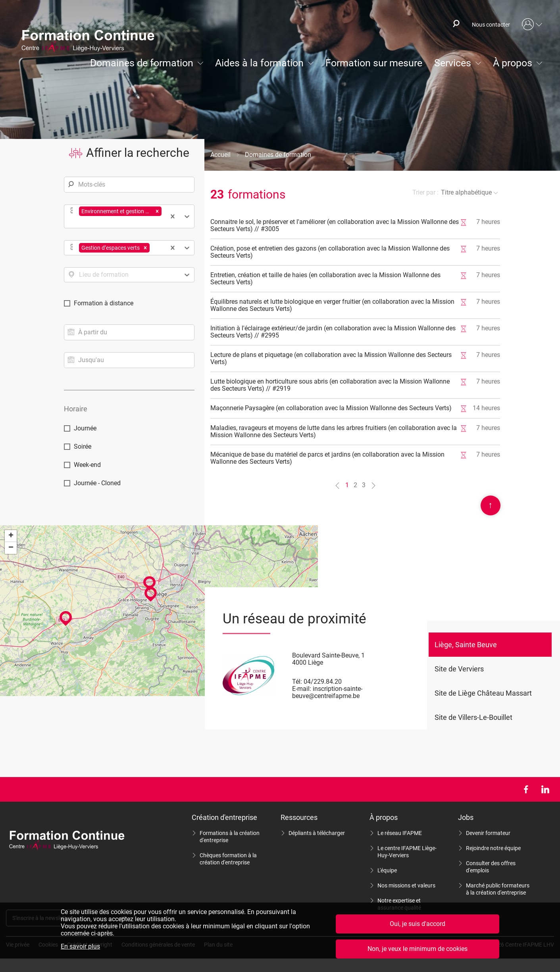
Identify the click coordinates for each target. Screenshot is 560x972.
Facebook (526, 789)
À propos (513, 63)
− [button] (11, 548)
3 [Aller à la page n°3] (364, 485)
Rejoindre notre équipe (493, 848)
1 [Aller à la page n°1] (347, 485)
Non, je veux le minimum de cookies (418, 949)
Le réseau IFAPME (400, 833)
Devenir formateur (488, 833)
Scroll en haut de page (491, 505)
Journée (85, 428)
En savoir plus (80, 947)
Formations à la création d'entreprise (230, 837)
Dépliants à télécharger (317, 833)
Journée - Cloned (97, 483)
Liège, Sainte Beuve (466, 645)
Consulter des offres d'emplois (491, 867)
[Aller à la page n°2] (373, 485)
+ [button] (11, 536)
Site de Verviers (459, 669)
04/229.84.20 (323, 682)
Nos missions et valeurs (406, 885)
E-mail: (302, 689)
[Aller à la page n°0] (337, 485)
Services (453, 63)
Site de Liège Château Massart (483, 693)
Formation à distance (104, 303)
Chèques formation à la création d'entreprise (228, 859)
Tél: (297, 682)
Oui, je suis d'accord (418, 924)
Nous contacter (491, 25)
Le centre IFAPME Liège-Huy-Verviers (407, 852)
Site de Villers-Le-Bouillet (473, 717)
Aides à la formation (259, 63)
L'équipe (387, 870)
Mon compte (532, 25)
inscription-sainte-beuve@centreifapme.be (327, 692)
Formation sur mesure (374, 63)
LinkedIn (545, 789)
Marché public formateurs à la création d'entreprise (498, 889)
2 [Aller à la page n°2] (355, 485)
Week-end (87, 465)
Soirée (83, 446)
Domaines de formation (142, 63)
